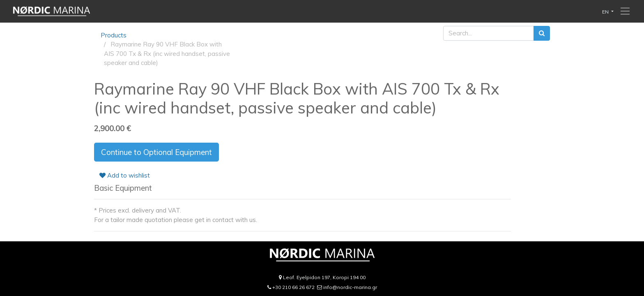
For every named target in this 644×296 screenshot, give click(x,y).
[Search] (542, 34)
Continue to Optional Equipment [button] (156, 152)
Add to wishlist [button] (125, 175)
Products (114, 35)
